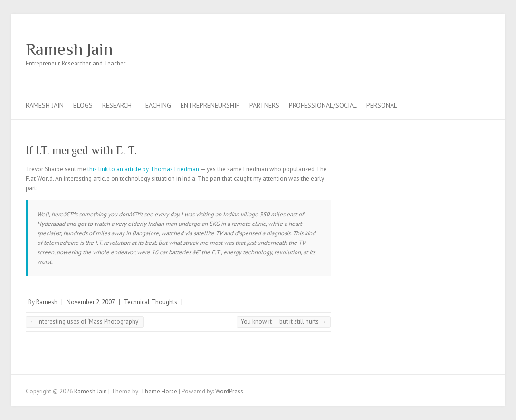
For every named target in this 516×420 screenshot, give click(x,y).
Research (117, 105)
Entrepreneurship (210, 105)
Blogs (83, 105)
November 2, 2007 (91, 302)
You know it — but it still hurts (284, 322)
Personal (382, 105)
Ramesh (47, 302)
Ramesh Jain (69, 49)
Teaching (156, 105)
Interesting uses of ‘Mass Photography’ (85, 322)
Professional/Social (323, 105)
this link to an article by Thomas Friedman (144, 169)
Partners (264, 105)
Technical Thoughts (151, 302)
